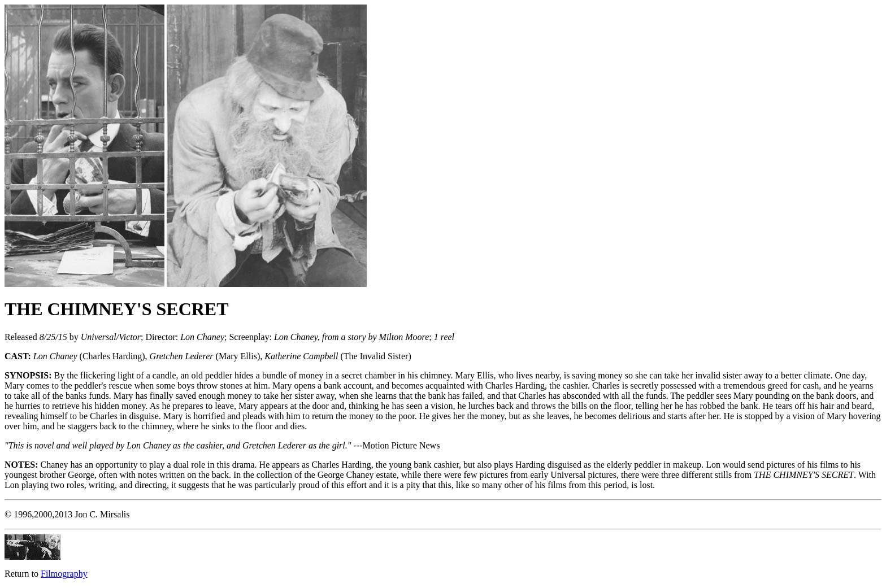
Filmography (64, 574)
